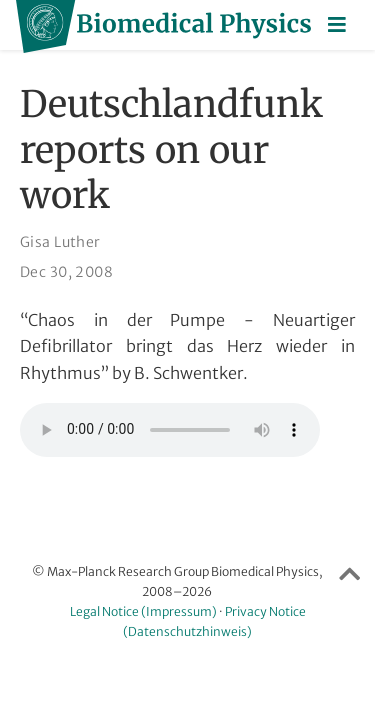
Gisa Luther (60, 242)
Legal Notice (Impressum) (143, 611)
